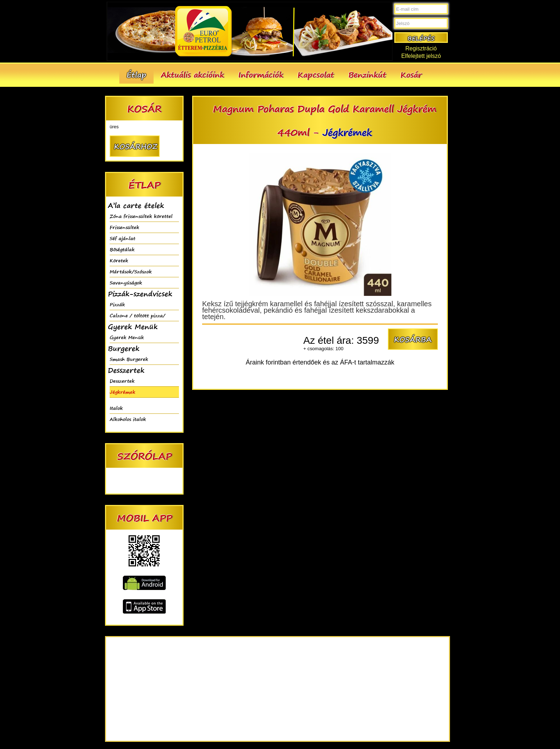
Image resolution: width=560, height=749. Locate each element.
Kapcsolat (316, 75)
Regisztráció (421, 48)
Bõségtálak (122, 249)
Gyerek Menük (127, 337)
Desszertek (122, 381)
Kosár (411, 75)
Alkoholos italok (128, 419)
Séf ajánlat (122, 238)
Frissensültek (124, 227)
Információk (261, 75)
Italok (116, 408)
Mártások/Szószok (131, 271)
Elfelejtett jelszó (421, 56)
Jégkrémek (122, 392)
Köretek (119, 260)
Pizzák (117, 304)
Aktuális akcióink (192, 75)
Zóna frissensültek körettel (141, 216)
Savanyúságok (126, 282)
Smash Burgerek (129, 359)
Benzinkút (367, 75)
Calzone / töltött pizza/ (137, 315)
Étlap (136, 75)
